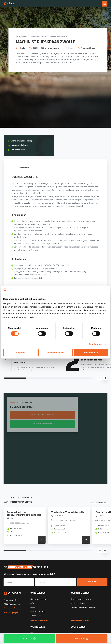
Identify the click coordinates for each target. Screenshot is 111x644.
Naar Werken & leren (80, 620)
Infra (32, 603)
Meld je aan (92, 582)
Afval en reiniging (38, 611)
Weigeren (20, 353)
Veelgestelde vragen (80, 633)
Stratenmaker (36, 615)
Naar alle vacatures (39, 620)
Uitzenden (35, 633)
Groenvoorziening (38, 599)
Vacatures (25, 37)
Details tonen (96, 344)
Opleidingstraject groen (81, 599)
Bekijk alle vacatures (99, 502)
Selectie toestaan (55, 353)
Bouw (33, 607)
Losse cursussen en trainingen (83, 607)
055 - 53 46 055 (11, 607)
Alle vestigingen (11, 612)
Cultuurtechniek (37, 37)
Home (18, 37)
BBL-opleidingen (78, 603)
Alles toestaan (91, 353)
